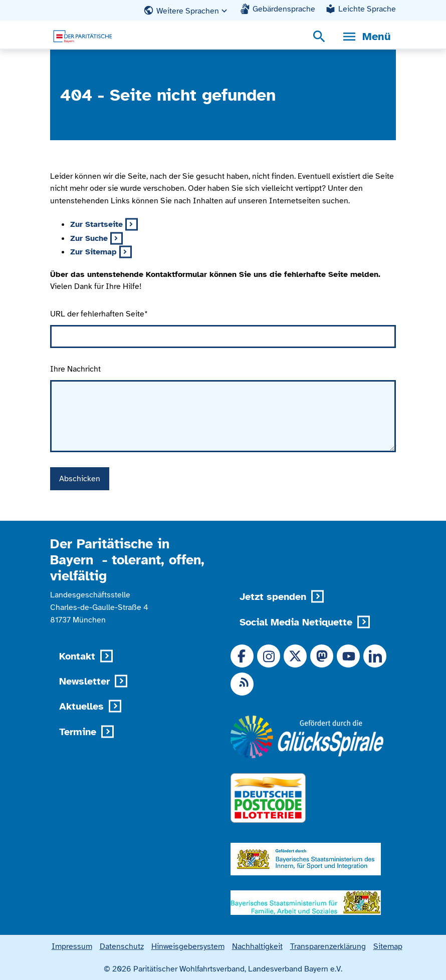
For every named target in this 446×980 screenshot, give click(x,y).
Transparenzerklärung (328, 946)
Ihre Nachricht (75, 369)
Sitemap (388, 946)
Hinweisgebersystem (188, 946)
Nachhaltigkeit (257, 946)
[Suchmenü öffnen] (319, 37)
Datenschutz (122, 946)
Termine (78, 732)
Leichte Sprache (367, 9)
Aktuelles (81, 706)
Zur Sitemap (93, 252)
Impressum (72, 946)
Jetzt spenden (273, 597)
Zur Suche (89, 238)
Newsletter (84, 681)
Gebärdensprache (284, 9)
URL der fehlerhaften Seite (99, 314)
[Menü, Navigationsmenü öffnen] (366, 37)
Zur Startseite (96, 224)
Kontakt (77, 656)
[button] (186, 11)
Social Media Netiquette (296, 622)
